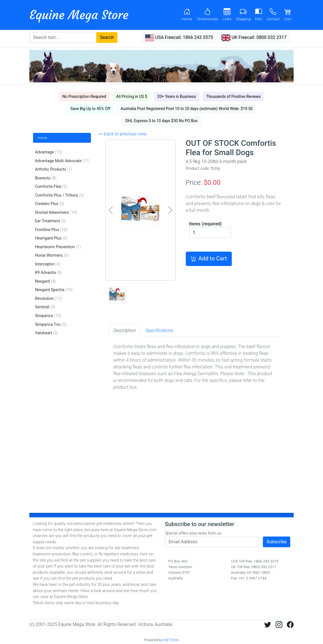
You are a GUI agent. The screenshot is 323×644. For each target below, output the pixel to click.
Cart (288, 15)
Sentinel (45, 307)
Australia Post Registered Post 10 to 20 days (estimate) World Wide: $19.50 (187, 109)
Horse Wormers (52, 255)
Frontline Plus (51, 230)
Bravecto (46, 178)
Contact (273, 15)
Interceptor (48, 264)
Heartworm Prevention (58, 247)
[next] (170, 210)
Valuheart (46, 333)
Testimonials (207, 15)
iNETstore (171, 640)
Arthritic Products (54, 169)
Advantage (49, 152)
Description (125, 330)
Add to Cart (209, 259)
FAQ (259, 15)
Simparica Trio (51, 324)
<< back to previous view (123, 134)
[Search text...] (63, 38)
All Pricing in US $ (132, 96)
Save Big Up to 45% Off (90, 109)
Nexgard (45, 281)
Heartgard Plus (51, 238)
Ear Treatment (50, 221)
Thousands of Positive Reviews (233, 96)
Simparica (48, 316)
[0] (140, 273)
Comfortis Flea (51, 186)
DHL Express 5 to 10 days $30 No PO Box (161, 121)
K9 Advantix (49, 272)
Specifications (159, 330)
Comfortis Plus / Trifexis (59, 195)
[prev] (111, 210)
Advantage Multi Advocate (62, 161)
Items (206, 224)
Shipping (243, 15)
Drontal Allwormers (56, 212)
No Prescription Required (84, 96)
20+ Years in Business (177, 96)
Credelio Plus (50, 204)
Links (227, 15)
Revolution (48, 298)
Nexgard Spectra (54, 290)
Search (107, 37)
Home (187, 15)
